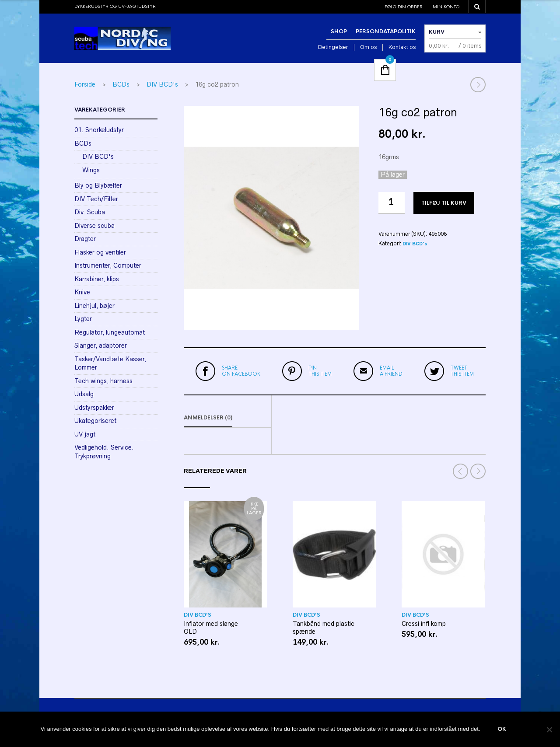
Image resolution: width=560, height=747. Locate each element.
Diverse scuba (94, 226)
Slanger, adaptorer (101, 346)
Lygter (83, 319)
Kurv (437, 32)
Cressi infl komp (424, 624)
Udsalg (84, 394)
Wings (91, 170)
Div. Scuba (90, 212)
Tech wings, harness (103, 381)
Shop (339, 31)
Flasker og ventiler (100, 252)
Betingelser (333, 47)
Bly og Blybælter (98, 185)
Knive (82, 292)
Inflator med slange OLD (211, 628)
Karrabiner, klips (97, 279)
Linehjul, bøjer (94, 306)
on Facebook (241, 371)
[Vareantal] (392, 203)
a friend (391, 371)
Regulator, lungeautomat (110, 332)
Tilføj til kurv (444, 203)
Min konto (446, 7)
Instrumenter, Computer (108, 265)
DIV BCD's (162, 84)
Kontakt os (402, 47)
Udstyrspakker (94, 408)
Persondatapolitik (386, 31)
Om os (368, 47)
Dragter (85, 239)
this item (320, 371)
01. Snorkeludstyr (99, 130)
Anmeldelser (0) (208, 418)
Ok (502, 730)
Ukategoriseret (95, 421)
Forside (85, 84)
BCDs (121, 84)
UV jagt (85, 434)
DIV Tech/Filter (96, 199)
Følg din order (404, 7)
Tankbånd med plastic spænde (324, 628)
